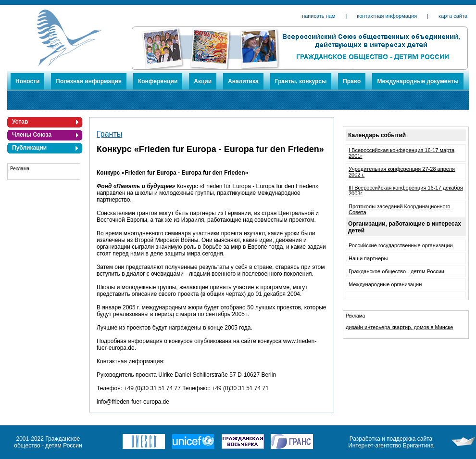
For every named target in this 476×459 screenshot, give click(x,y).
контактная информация (387, 16)
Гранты (109, 134)
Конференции (158, 81)
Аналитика (243, 81)
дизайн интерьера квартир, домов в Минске (399, 327)
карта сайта (453, 16)
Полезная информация (89, 81)
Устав (20, 122)
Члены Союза (32, 135)
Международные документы (418, 81)
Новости (27, 81)
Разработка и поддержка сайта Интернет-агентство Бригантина (391, 442)
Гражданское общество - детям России (396, 271)
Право (352, 81)
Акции (203, 81)
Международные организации (385, 284)
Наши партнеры (368, 258)
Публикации (29, 148)
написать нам (319, 16)
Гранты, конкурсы (301, 81)
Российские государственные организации (401, 245)
